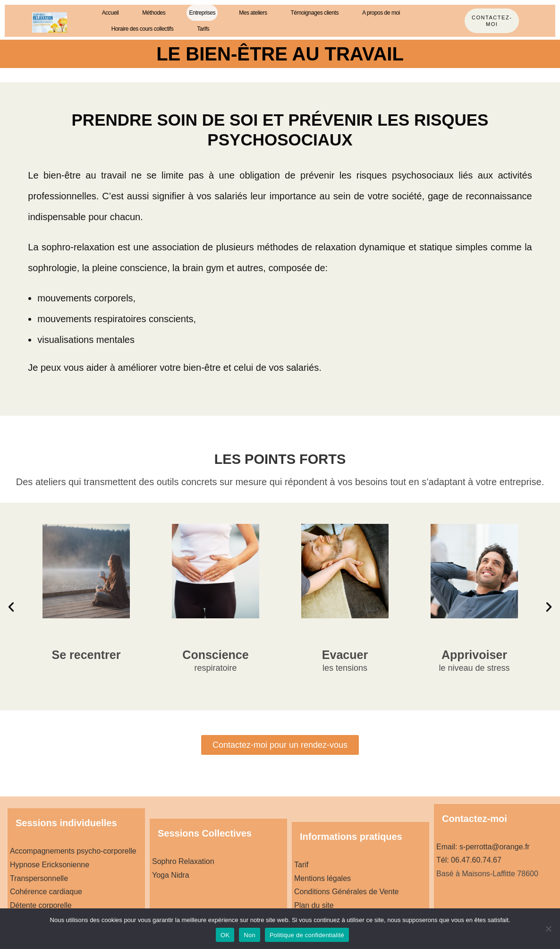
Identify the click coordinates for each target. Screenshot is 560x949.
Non (250, 935)
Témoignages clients (314, 13)
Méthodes (154, 13)
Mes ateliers (253, 13)
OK (225, 935)
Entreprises (202, 13)
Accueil (110, 13)
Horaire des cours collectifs (142, 29)
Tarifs (203, 29)
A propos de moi (381, 13)
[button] (11, 606)
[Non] (548, 929)
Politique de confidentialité (307, 935)
